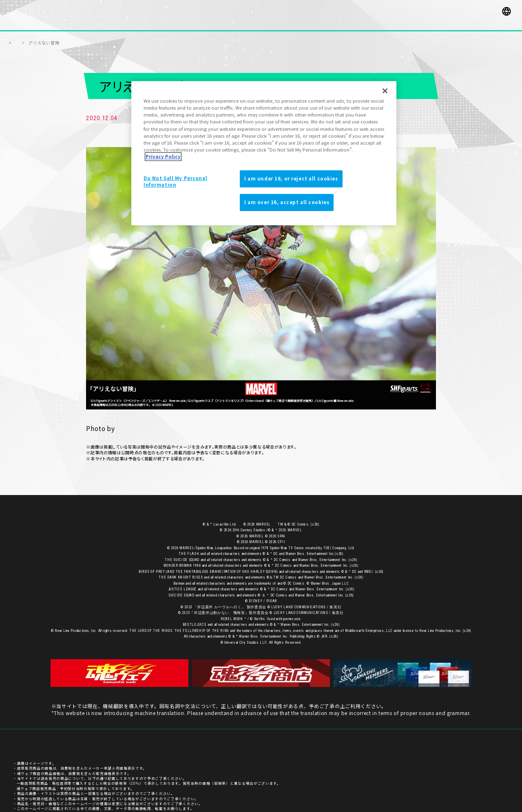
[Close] (385, 91)
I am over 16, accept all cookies (287, 202)
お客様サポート (415, 732)
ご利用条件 (499, 732)
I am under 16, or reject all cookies (291, 178)
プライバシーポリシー (459, 732)
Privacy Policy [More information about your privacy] (163, 156)
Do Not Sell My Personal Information (175, 181)
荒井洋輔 (129, 419)
